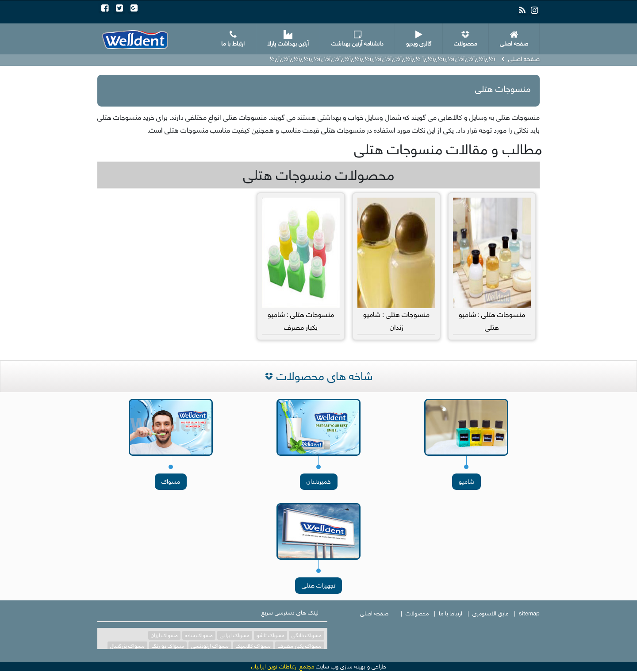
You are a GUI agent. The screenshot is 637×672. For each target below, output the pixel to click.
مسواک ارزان (164, 635)
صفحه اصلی (514, 40)
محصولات (465, 40)
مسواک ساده (199, 635)
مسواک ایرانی (235, 635)
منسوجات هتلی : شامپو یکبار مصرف (301, 266)
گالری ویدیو (419, 40)
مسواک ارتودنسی (210, 646)
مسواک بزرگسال (127, 646)
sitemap (529, 613)
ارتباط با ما (233, 40)
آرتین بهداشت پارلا (288, 40)
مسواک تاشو (271, 635)
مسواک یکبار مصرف (300, 646)
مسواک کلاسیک (253, 646)
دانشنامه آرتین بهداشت (357, 40)
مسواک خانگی (307, 635)
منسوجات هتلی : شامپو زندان (396, 266)
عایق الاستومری (491, 613)
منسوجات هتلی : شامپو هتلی (492, 266)
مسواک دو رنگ (168, 646)
